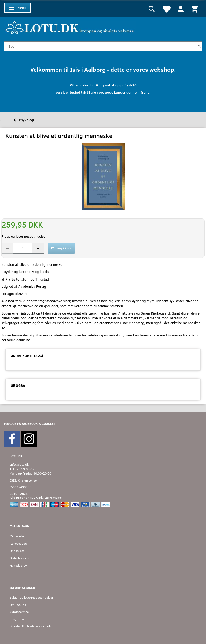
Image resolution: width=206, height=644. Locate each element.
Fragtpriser (18, 619)
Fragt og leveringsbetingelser (24, 236)
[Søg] (199, 46)
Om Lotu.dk (18, 605)
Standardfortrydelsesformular (31, 626)
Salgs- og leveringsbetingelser (32, 598)
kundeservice (19, 612)
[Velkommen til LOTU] (70, 27)
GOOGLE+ (49, 424)
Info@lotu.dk (19, 465)
